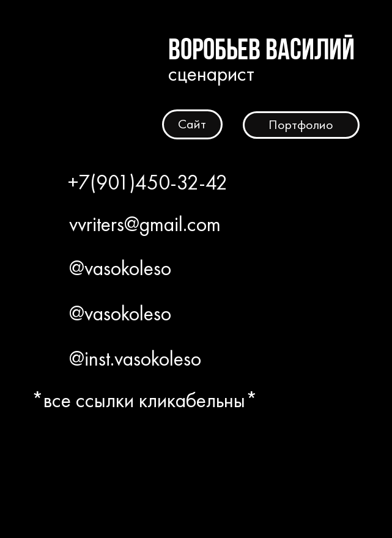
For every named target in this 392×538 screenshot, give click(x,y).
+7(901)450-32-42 (148, 182)
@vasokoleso (120, 268)
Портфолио (301, 124)
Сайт (192, 124)
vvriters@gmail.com (145, 224)
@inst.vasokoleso (135, 359)
